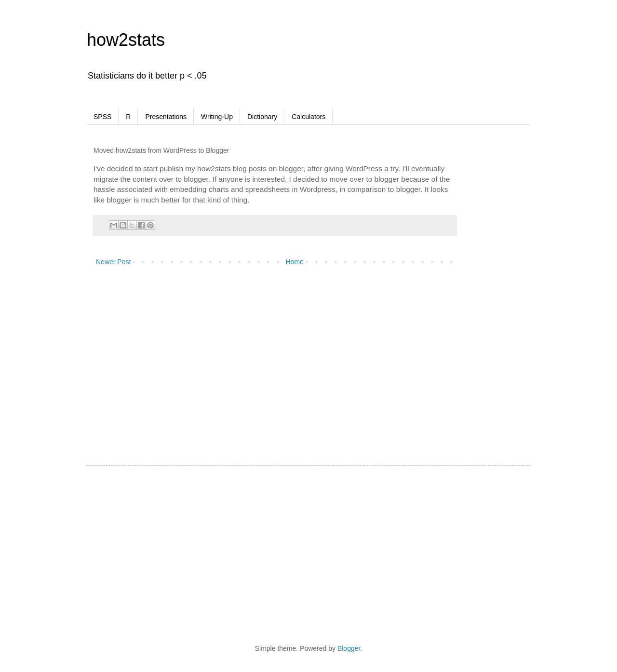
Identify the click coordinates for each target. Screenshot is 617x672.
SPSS (102, 117)
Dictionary (262, 117)
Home (295, 262)
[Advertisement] (516, 286)
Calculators (308, 117)
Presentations (166, 117)
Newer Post (113, 262)
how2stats (126, 40)
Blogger (349, 648)
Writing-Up (217, 117)
